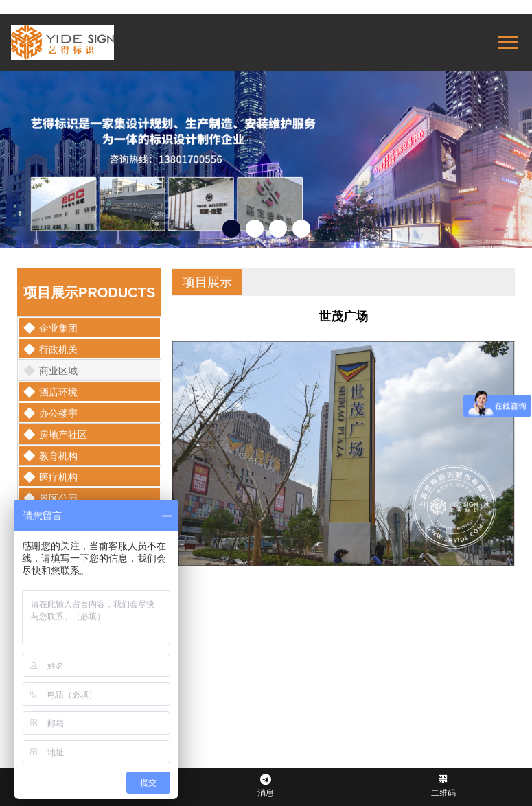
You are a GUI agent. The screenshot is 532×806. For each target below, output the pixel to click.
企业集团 (50, 328)
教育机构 (50, 456)
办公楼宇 (50, 413)
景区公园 (50, 498)
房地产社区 (55, 435)
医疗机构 (50, 477)
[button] (231, 229)
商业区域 (50, 371)
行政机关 (50, 349)
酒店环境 (50, 392)
